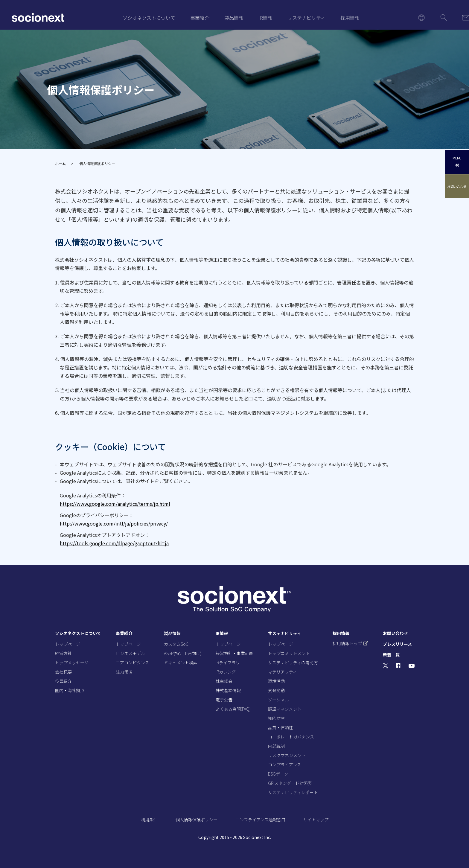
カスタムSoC (176, 644)
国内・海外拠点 (70, 690)
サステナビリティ (306, 18)
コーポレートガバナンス (291, 737)
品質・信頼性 (281, 727)
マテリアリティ (283, 672)
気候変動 (276, 690)
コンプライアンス (285, 765)
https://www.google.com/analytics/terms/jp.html (115, 504)
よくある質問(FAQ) (233, 709)
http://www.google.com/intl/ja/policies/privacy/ (114, 523)
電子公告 (224, 700)
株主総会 (224, 681)
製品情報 (234, 18)
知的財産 (276, 718)
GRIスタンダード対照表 (290, 783)
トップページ (68, 644)
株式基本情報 (228, 690)
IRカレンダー (228, 672)
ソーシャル (278, 700)
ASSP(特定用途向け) (183, 653)
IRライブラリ (228, 663)
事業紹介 (200, 18)
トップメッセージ (72, 663)
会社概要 (63, 672)
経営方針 (63, 653)
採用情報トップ (350, 643)
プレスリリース (397, 644)
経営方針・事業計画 (234, 653)
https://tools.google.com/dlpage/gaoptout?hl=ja (114, 543)
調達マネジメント (285, 709)
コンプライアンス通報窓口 (260, 820)
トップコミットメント (289, 653)
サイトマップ (316, 820)
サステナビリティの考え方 (293, 663)
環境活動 (276, 681)
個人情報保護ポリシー (197, 820)
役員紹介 (63, 681)
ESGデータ (278, 774)
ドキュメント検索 (181, 663)
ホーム (60, 163)
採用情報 (350, 18)
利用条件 (149, 820)
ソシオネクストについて (149, 18)
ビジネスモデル (130, 653)
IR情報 (265, 18)
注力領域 (124, 672)
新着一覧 (391, 655)
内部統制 (276, 746)
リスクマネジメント (287, 755)
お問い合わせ (457, 186)
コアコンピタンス (133, 663)
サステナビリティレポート (293, 792)
